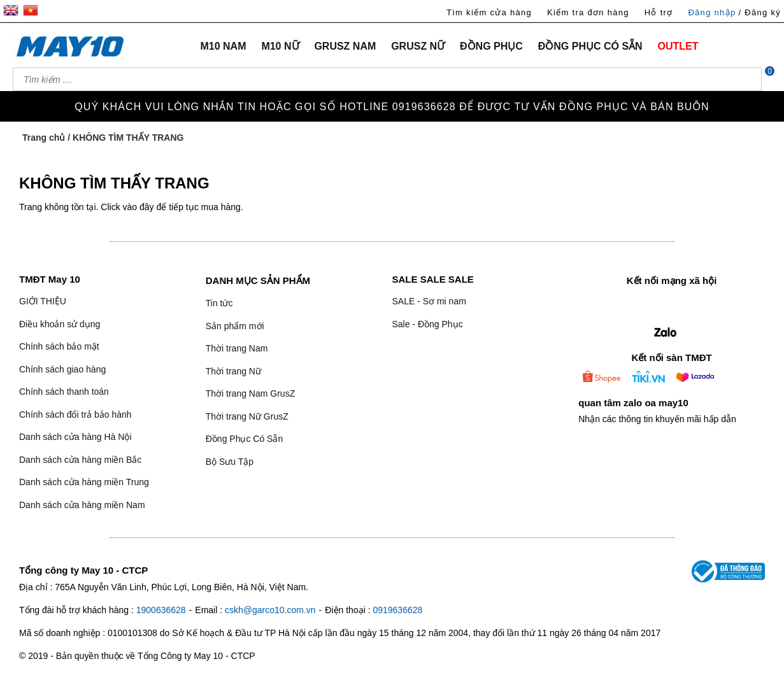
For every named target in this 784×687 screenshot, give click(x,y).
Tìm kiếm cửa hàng (489, 12)
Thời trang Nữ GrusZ (247, 416)
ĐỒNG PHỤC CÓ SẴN (590, 46)
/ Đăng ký (759, 12)
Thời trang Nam (237, 348)
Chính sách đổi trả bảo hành (75, 414)
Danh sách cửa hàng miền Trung (84, 482)
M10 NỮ (280, 46)
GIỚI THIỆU (43, 301)
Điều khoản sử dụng (60, 324)
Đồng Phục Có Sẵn (245, 439)
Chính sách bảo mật (59, 346)
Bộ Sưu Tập (230, 462)
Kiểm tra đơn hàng (588, 12)
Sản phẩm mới (235, 326)
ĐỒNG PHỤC (491, 46)
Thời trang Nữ (233, 371)
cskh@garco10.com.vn (270, 610)
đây (147, 207)
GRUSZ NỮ (418, 46)
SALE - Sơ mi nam (429, 301)
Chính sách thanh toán (64, 392)
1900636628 (161, 610)
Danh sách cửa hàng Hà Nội (75, 437)
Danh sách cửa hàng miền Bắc (80, 460)
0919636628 (397, 610)
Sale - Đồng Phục (427, 324)
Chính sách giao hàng (62, 369)
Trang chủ (44, 138)
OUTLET (678, 46)
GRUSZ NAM (345, 46)
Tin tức (219, 303)
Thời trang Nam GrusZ (250, 393)
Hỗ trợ (659, 12)
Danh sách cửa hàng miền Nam (82, 505)
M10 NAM (223, 46)
